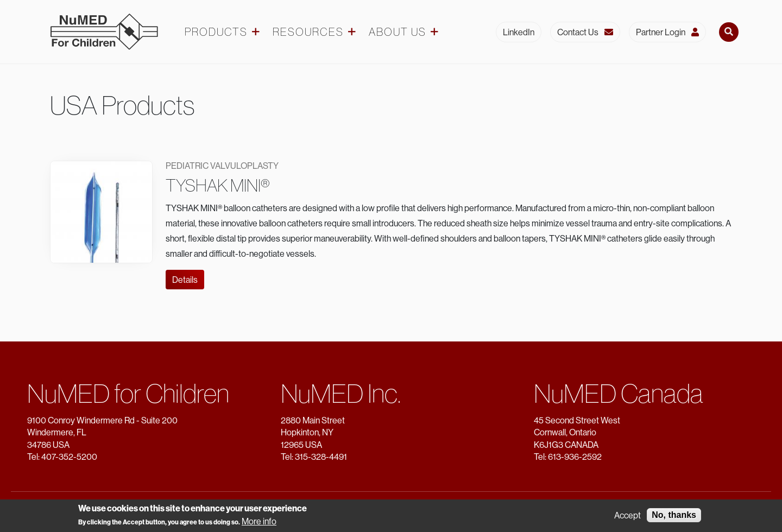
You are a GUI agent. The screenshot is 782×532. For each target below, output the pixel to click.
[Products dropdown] (256, 32)
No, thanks (674, 516)
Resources (308, 32)
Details (185, 280)
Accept (628, 516)
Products (216, 32)
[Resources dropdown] (352, 32)
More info (259, 522)
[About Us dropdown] (434, 32)
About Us (398, 32)
